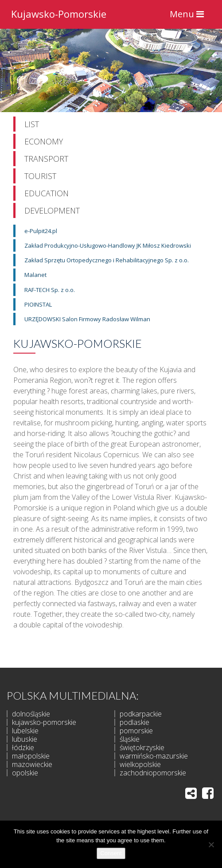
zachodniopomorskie (153, 773)
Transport (46, 159)
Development (52, 210)
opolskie (25, 773)
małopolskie (31, 756)
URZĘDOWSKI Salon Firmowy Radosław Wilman (87, 319)
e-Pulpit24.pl (41, 231)
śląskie (130, 739)
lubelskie (25, 731)
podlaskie (134, 722)
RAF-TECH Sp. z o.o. (50, 290)
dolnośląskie (31, 714)
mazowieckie (32, 764)
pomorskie (136, 731)
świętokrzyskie (142, 747)
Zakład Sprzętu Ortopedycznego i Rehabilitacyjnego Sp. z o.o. (107, 260)
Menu (189, 16)
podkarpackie (141, 714)
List (32, 124)
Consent (111, 853)
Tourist (40, 176)
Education (47, 193)
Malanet (35, 275)
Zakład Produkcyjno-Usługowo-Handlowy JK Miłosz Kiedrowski (108, 245)
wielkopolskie (140, 764)
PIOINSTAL (38, 304)
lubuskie (25, 739)
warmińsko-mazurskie (154, 756)
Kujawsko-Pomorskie (59, 13)
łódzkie (23, 747)
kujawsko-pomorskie (44, 722)
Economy (44, 141)
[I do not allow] (211, 845)
